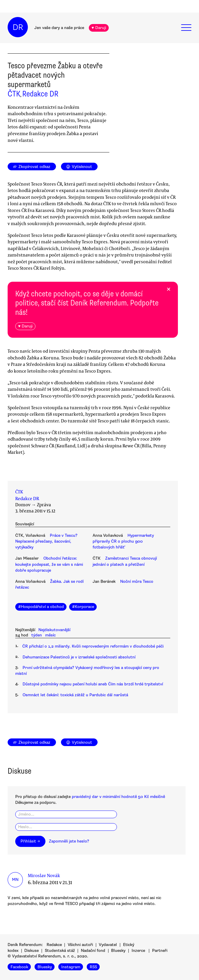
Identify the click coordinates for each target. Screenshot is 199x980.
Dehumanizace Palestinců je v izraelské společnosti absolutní (79, 657)
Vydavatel (108, 945)
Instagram (71, 967)
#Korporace (83, 607)
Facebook (19, 967)
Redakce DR (40, 94)
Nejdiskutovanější (54, 630)
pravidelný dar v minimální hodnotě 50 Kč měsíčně (118, 797)
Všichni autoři (80, 945)
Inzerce (138, 951)
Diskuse (32, 951)
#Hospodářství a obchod (41, 607)
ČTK (14, 94)
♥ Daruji (99, 28)
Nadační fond (93, 951)
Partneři (160, 951)
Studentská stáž (60, 951)
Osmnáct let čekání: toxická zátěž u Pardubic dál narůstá (75, 695)
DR (18, 27)
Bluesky (118, 951)
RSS (93, 967)
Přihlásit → (30, 841)
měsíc (50, 635)
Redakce (54, 945)
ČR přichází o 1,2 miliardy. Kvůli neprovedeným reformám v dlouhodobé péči (93, 646)
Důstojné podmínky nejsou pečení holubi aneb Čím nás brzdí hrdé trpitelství (93, 684)
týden (37, 635)
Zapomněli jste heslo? (69, 841)
